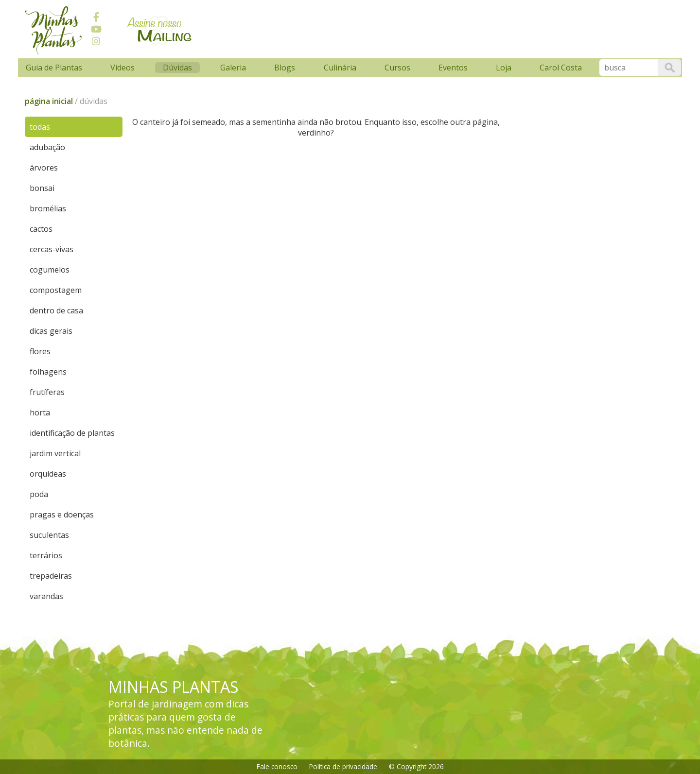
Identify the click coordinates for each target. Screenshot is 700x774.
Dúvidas (177, 68)
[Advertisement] (385, 28)
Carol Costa (561, 68)
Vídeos (122, 68)
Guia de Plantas (54, 68)
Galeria (233, 68)
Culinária (340, 68)
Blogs (285, 68)
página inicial (49, 101)
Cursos (397, 68)
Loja (504, 68)
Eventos (453, 68)
